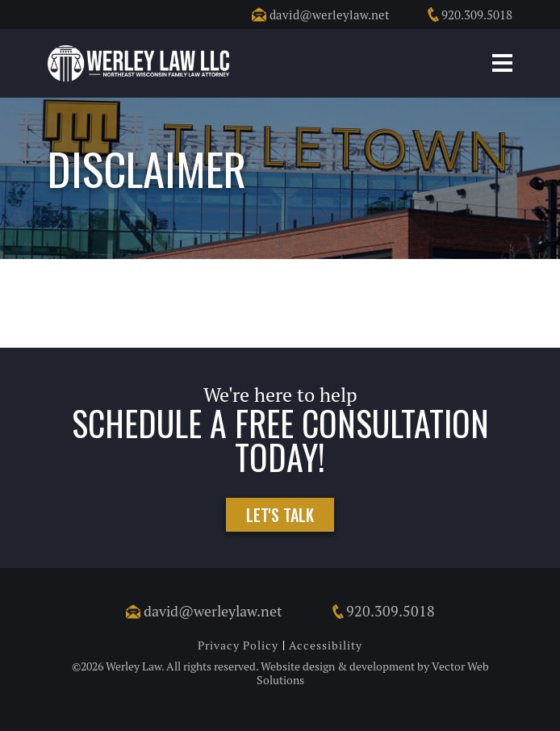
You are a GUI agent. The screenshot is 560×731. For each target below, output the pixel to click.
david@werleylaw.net (321, 15)
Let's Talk (280, 515)
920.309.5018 (469, 15)
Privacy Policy (238, 645)
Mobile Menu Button (502, 63)
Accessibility (326, 645)
